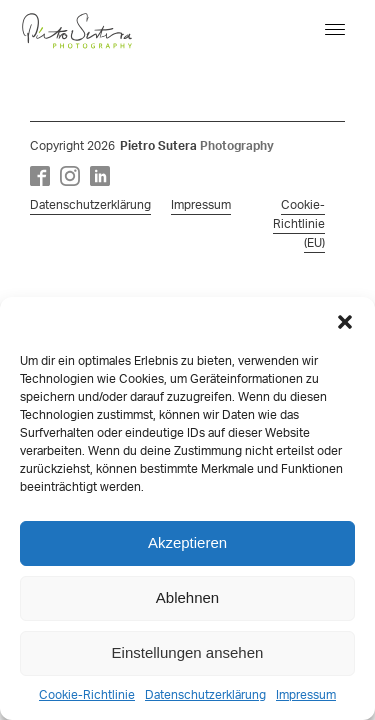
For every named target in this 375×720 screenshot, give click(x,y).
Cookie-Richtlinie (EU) (299, 224)
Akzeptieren (187, 542)
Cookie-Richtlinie (87, 695)
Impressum (306, 695)
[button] (345, 322)
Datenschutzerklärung (205, 695)
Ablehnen (187, 597)
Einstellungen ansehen (188, 652)
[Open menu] (335, 30)
